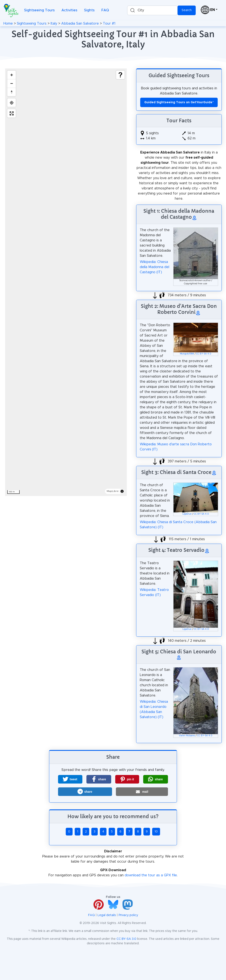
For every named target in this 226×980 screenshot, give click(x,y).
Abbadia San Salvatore (80, 24)
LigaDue (187, 514)
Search (187, 10)
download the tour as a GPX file (151, 875)
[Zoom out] (12, 83)
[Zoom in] (12, 75)
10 (156, 832)
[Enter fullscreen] (12, 113)
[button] (70, 779)
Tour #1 (109, 24)
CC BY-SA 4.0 (204, 354)
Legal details (107, 915)
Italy (54, 24)
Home (8, 24)
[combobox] (152, 10)
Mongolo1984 (187, 354)
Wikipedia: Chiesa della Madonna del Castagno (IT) (155, 267)
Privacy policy (128, 915)
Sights (89, 10)
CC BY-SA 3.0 (126, 939)
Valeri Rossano (187, 736)
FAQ (105, 10)
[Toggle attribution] (122, 491)
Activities (69, 10)
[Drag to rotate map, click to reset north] (12, 92)
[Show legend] (120, 75)
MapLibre (113, 491)
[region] (66, 282)
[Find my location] (12, 103)
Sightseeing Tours (39, 10)
